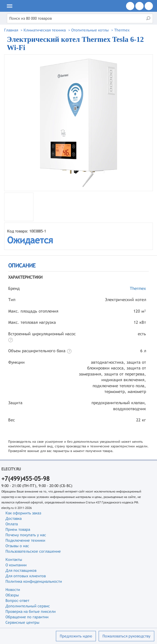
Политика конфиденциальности (34, 581)
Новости (13, 590)
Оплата (12, 524)
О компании (16, 565)
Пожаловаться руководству (126, 636)
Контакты (14, 560)
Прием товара (18, 529)
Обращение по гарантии (27, 617)
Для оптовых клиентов (26, 576)
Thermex (138, 288)
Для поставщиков (21, 570)
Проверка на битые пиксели (31, 611)
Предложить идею (76, 636)
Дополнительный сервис (28, 606)
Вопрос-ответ (17, 601)
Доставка (14, 518)
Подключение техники (25, 540)
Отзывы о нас (17, 546)
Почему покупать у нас (26, 535)
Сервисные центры (22, 622)
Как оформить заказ (23, 513)
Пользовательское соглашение (33, 551)
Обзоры (12, 595)
